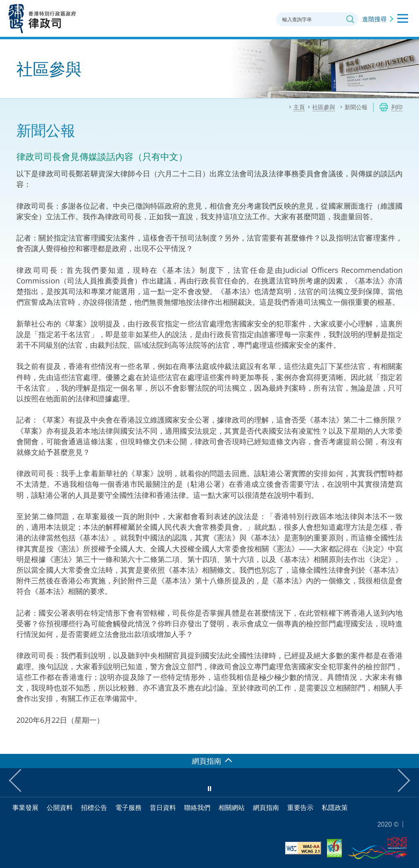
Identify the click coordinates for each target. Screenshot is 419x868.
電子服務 (128, 807)
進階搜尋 (374, 19)
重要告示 (300, 807)
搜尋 (350, 19)
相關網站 (232, 807)
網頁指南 (266, 807)
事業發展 (25, 807)
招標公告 (94, 807)
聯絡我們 (197, 807)
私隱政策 (335, 807)
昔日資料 (163, 807)
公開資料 (60, 807)
